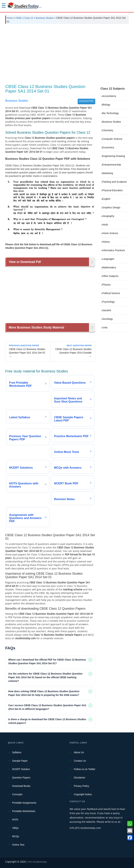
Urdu (105, 327)
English (106, 199)
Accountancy (109, 96)
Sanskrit (107, 310)
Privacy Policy (81, 786)
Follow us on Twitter (85, 769)
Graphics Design (111, 207)
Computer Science (112, 139)
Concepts (17, 794)
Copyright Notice (83, 794)
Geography (108, 216)
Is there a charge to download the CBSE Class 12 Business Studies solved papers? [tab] (47, 721)
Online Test (18, 845)
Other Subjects (110, 276)
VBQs (15, 828)
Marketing (108, 173)
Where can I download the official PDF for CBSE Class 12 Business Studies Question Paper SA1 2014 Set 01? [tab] (47, 661)
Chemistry (108, 130)
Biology (106, 105)
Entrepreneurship (112, 165)
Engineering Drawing (114, 156)
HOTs (15, 820)
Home (10, 18)
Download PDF (86, 101)
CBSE (19, 18)
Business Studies (45, 18)
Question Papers (21, 778)
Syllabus (17, 752)
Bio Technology (111, 113)
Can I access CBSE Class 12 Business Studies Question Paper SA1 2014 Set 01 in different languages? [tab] (47, 707)
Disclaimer (79, 778)
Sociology (108, 319)
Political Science (111, 293)
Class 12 (29, 18)
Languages (108, 259)
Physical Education (113, 190)
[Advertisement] (67, 53)
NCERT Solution (21, 769)
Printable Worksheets (24, 811)
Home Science (110, 233)
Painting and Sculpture (115, 182)
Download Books (21, 786)
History (106, 242)
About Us (79, 752)
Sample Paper (20, 761)
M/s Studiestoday (38, 862)
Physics (106, 285)
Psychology (109, 302)
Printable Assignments (24, 803)
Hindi (105, 225)
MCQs (16, 836)
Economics (108, 147)
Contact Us (80, 761)
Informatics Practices (114, 250)
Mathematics (109, 267)
